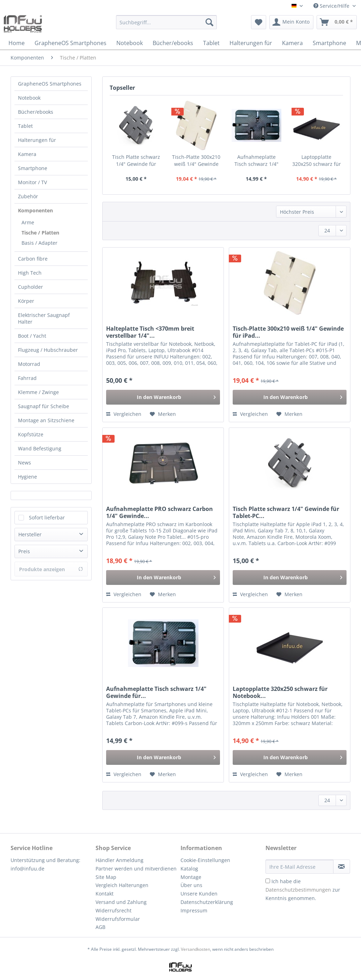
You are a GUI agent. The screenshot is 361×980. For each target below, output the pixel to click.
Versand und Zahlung (121, 902)
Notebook (29, 98)
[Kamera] (292, 43)
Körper (26, 301)
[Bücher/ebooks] (173, 43)
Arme (28, 222)
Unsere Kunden (199, 894)
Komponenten (35, 210)
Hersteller (30, 534)
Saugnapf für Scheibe (44, 406)
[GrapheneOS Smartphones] (71, 43)
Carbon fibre (33, 259)
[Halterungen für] (251, 43)
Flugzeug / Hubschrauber (48, 350)
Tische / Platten (40, 233)
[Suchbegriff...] (167, 22)
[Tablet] (211, 43)
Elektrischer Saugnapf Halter (44, 318)
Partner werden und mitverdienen (136, 869)
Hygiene (27, 477)
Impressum (194, 910)
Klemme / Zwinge (38, 392)
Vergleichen (124, 414)
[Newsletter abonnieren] (342, 867)
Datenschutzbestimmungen (298, 890)
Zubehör (28, 196)
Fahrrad (27, 378)
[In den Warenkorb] (163, 397)
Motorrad (29, 364)
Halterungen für (37, 140)
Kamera (27, 154)
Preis (24, 551)
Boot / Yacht (32, 336)
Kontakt (105, 894)
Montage (191, 877)
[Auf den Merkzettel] (163, 414)
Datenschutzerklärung (207, 902)
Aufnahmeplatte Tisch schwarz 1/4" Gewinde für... (256, 161)
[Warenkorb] (337, 22)
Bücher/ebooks (36, 112)
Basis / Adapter (39, 243)
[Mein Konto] (291, 22)
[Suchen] (209, 22)
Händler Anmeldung (120, 860)
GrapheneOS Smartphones (50, 84)
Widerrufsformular (118, 919)
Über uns (191, 885)
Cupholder (30, 287)
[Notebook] (130, 43)
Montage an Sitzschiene (46, 420)
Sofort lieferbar (47, 517)
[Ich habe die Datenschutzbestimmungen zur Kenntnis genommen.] (268, 881)
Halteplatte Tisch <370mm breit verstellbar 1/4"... (150, 332)
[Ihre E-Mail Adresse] (299, 867)
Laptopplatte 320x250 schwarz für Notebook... (317, 161)
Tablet (25, 126)
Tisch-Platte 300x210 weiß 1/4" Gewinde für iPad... (196, 161)
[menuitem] (167, 26)
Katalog (189, 869)
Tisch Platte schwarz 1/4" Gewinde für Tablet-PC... (136, 161)
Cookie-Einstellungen (205, 860)
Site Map (106, 877)
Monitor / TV (32, 182)
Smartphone (33, 168)
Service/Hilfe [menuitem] (332, 6)
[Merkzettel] (259, 22)
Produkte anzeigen (51, 569)
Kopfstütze (31, 434)
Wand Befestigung (40, 448)
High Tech (30, 273)
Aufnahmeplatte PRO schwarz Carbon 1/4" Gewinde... (160, 512)
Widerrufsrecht (114, 910)
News (25, 463)
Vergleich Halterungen (122, 885)
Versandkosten (195, 949)
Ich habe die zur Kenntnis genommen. (303, 890)
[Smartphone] (329, 43)
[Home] (17, 43)
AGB (100, 927)
